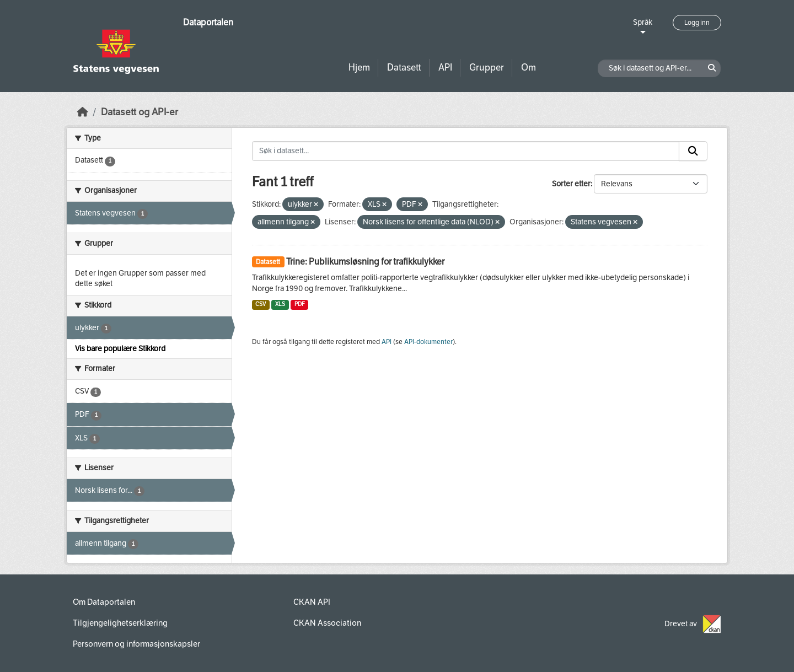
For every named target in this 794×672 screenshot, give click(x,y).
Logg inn (697, 23)
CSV (261, 304)
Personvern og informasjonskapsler (136, 644)
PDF (300, 304)
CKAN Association (327, 623)
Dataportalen (208, 22)
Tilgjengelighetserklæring (120, 623)
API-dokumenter (428, 342)
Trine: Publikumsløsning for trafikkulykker (365, 262)
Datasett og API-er (140, 112)
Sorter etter (571, 184)
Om (529, 68)
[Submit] (693, 151)
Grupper (487, 68)
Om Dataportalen (104, 602)
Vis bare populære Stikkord (120, 349)
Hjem (359, 68)
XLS (280, 304)
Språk (643, 22)
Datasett (404, 68)
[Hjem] (83, 112)
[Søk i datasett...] (466, 151)
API (445, 68)
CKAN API (312, 602)
